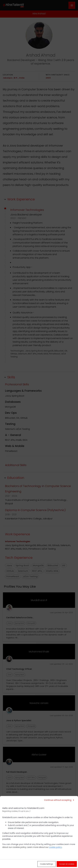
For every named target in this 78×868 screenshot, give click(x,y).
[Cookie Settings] (46, 864)
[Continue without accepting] (59, 800)
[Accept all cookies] (67, 864)
